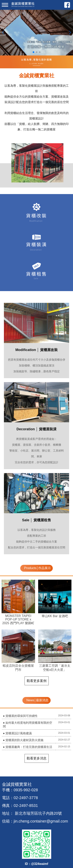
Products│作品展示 (37, 568)
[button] (33, 52)
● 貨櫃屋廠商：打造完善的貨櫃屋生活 (28, 747)
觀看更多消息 (37, 758)
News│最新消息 (37, 700)
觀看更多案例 (37, 681)
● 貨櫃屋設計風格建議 (17, 733)
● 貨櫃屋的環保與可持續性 (20, 716)
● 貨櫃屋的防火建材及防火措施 (23, 740)
